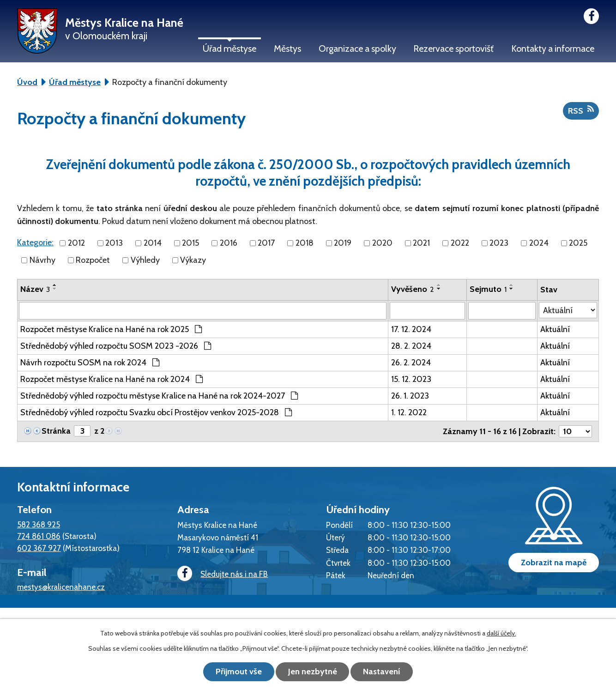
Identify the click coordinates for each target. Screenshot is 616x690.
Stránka (56, 431)
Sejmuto (488, 289)
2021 (421, 243)
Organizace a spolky (357, 48)
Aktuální (555, 329)
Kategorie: (35, 242)
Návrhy (42, 260)
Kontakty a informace (553, 48)
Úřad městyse (229, 48)
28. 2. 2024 (411, 346)
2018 (305, 243)
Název (35, 289)
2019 (343, 243)
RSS (581, 110)
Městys (287, 48)
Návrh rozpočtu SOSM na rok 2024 (90, 363)
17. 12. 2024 (411, 329)
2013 (114, 243)
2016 (229, 243)
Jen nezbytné (313, 672)
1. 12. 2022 (409, 412)
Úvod (27, 82)
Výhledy (145, 260)
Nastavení (382, 672)
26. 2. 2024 (411, 363)
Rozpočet (93, 260)
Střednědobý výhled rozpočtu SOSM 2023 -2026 (116, 346)
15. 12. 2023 (411, 379)
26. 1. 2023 (410, 396)
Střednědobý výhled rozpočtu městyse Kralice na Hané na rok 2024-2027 (159, 396)
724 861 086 (39, 536)
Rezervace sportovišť (453, 48)
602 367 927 (39, 548)
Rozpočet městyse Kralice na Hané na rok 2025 (111, 329)
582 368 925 (39, 524)
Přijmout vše (239, 672)
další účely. (501, 633)
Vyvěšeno (413, 289)
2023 (499, 243)
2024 (539, 243)
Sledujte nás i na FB (223, 574)
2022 (460, 243)
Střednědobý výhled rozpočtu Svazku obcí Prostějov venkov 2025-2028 (156, 412)
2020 (382, 243)
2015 (190, 243)
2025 (578, 243)
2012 (76, 243)
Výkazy (193, 260)
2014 (153, 243)
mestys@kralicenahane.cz (61, 587)
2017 (266, 243)
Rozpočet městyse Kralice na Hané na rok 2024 (112, 379)
